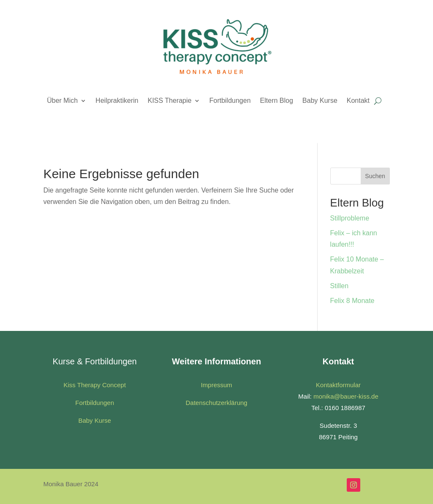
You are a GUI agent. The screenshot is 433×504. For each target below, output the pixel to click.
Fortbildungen (230, 101)
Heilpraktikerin (117, 101)
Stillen (340, 286)
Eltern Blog (277, 101)
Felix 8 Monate (352, 301)
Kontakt (358, 101)
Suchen (375, 176)
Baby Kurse (320, 101)
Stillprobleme (350, 218)
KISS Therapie (170, 101)
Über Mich (62, 101)
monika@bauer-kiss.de (346, 396)
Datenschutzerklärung (216, 403)
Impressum (216, 385)
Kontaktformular (338, 385)
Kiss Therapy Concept (95, 385)
